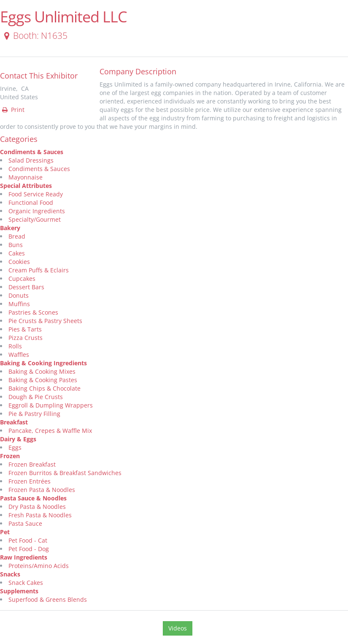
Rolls (15, 346)
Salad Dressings (31, 160)
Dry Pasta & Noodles (37, 507)
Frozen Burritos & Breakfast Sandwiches (65, 473)
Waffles (19, 355)
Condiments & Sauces (32, 152)
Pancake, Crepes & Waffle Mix (50, 431)
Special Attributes (26, 186)
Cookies (19, 262)
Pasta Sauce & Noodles (33, 498)
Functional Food (31, 202)
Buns (16, 245)
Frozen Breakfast (32, 464)
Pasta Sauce (25, 523)
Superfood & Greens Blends (48, 599)
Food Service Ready (36, 194)
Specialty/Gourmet (35, 219)
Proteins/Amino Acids (39, 566)
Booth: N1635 (34, 35)
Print (13, 110)
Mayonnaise (26, 177)
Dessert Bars (26, 287)
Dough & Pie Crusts (36, 397)
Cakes (17, 253)
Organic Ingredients (37, 211)
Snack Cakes (26, 583)
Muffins (19, 304)
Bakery (10, 228)
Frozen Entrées (30, 481)
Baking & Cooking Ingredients (43, 363)
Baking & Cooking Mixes (42, 371)
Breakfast (14, 422)
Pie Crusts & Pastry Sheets (45, 321)
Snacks (10, 574)
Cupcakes (22, 279)
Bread (17, 236)
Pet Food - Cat (28, 540)
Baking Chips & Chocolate (45, 388)
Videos (178, 628)
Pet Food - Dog (29, 549)
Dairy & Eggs (18, 439)
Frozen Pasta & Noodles (42, 490)
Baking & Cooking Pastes (43, 380)
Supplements (19, 591)
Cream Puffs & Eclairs (39, 270)
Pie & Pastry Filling (34, 414)
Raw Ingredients (24, 557)
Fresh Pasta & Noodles (40, 515)
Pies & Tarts (25, 329)
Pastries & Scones (33, 312)
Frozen (10, 456)
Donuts (19, 295)
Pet (5, 532)
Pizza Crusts (26, 338)
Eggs (15, 447)
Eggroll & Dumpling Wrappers (51, 405)
